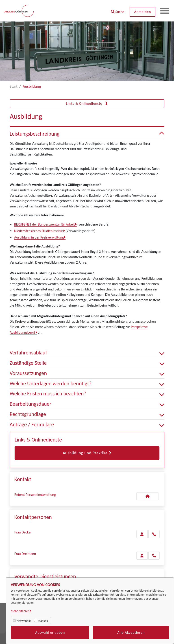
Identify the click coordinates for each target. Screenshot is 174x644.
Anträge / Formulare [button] (87, 425)
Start (14, 86)
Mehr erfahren (20, 611)
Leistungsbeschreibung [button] (87, 134)
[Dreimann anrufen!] (154, 556)
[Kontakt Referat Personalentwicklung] (148, 496)
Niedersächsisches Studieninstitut (39, 231)
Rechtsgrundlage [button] (87, 414)
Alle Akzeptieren (131, 632)
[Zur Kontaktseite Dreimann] (142, 556)
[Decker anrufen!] (154, 534)
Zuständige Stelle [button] (87, 363)
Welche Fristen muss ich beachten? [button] (87, 394)
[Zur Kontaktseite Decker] (142, 534)
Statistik (43, 621)
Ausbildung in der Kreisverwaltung (39, 237)
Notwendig (24, 621)
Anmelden (142, 12)
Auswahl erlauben (50, 632)
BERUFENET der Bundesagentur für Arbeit (45, 224)
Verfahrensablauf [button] (87, 353)
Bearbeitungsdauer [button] (87, 404)
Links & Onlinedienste (87, 103)
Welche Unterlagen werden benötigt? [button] (87, 384)
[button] (117, 10)
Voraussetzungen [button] (87, 373)
